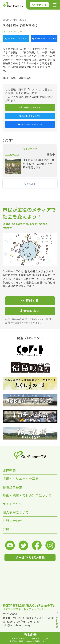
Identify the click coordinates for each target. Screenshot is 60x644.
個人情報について (16, 512)
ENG (6, 529)
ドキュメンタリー (13, 31)
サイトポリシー (14, 504)
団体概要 (9, 470)
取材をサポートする (30, 107)
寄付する (40, 5)
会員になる (30, 311)
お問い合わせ (12, 521)
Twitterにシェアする (16, 38)
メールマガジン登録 (30, 557)
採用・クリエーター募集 (21, 479)
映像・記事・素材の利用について (27, 495)
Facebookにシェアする (44, 38)
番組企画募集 (12, 487)
